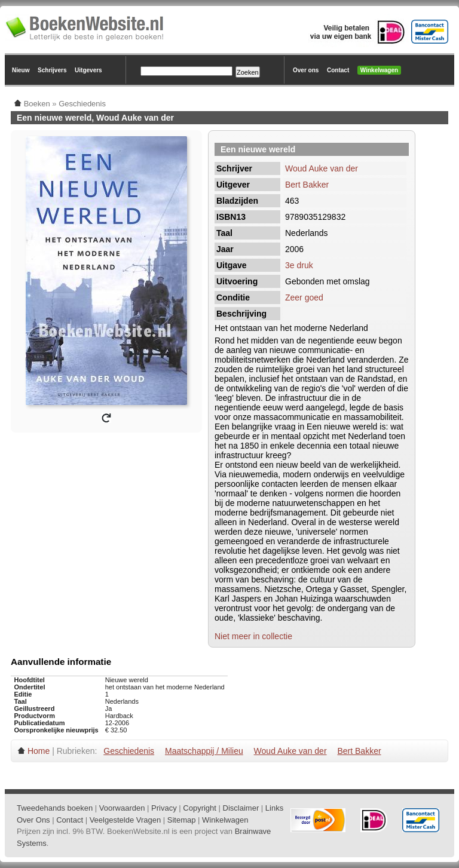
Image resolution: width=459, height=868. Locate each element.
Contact (338, 70)
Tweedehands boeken (55, 808)
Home (39, 751)
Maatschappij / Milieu (204, 751)
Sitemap (182, 820)
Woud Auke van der (322, 168)
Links (274, 808)
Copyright (200, 808)
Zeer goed (304, 297)
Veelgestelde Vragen (126, 820)
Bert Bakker (307, 185)
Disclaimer (241, 808)
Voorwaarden (122, 808)
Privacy (164, 808)
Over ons (306, 70)
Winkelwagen (379, 70)
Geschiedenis (129, 751)
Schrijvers (52, 70)
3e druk (299, 265)
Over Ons (33, 820)
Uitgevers (88, 70)
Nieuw (21, 70)
